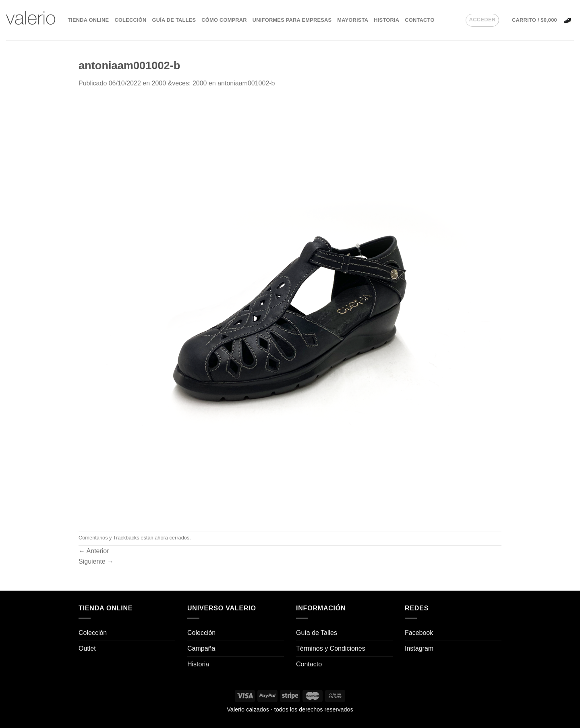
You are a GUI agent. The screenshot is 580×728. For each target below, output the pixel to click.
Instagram (419, 648)
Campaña (201, 648)
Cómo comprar (224, 20)
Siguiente (96, 561)
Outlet (87, 648)
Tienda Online (88, 20)
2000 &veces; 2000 (179, 83)
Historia (386, 20)
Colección (130, 20)
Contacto (419, 20)
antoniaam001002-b (246, 83)
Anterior (94, 551)
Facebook (419, 633)
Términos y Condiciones (331, 648)
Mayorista (353, 20)
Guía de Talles (174, 20)
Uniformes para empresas (292, 20)
